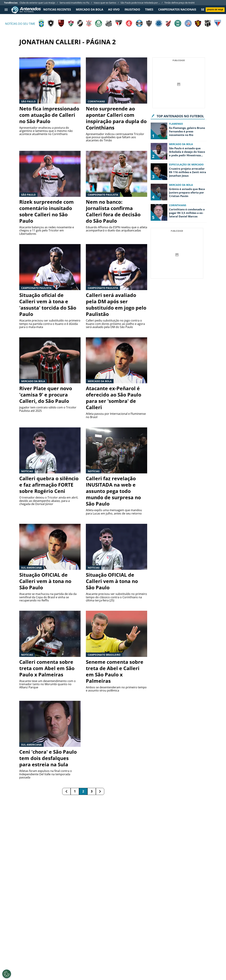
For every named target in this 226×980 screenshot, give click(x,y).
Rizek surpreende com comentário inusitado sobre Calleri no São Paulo (47, 211)
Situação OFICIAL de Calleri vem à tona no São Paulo (45, 581)
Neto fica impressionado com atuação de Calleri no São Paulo (49, 115)
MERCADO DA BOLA (90, 10)
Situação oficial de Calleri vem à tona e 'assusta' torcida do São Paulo (48, 304)
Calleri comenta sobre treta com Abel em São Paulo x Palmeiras (47, 668)
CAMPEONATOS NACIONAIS (177, 10)
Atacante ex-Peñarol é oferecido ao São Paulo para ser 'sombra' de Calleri (114, 398)
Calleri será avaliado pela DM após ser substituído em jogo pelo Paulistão (116, 304)
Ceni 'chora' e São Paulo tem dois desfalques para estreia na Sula (48, 758)
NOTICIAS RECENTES (57, 10)
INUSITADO (132, 10)
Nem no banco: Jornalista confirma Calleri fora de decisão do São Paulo (113, 211)
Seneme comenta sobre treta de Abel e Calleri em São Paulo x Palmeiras (115, 671)
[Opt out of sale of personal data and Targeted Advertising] (7, 974)
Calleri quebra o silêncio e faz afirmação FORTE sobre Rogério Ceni (49, 485)
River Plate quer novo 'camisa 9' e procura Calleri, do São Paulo (46, 395)
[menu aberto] (6, 10)
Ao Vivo (114, 10)
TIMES (149, 10)
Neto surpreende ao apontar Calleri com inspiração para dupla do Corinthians (116, 118)
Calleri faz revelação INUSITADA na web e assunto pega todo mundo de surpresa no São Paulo (113, 491)
